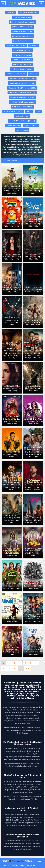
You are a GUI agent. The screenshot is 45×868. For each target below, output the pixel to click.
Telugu (29, 111)
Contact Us (31, 865)
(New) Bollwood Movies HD (22, 36)
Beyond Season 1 (31, 126)
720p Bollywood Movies (22, 17)
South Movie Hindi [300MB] (22, 107)
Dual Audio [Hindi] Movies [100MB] (22, 83)
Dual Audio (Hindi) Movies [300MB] (22, 78)
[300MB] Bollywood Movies (22, 27)
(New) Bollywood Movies (22, 41)
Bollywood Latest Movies (16, 46)
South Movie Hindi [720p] (13, 111)
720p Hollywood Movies (22, 55)
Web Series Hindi (22, 116)
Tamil (39, 111)
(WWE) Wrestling (13, 126)
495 (28, 669)
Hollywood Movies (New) (22, 64)
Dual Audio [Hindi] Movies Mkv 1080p (22, 88)
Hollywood (34, 46)
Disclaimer (15, 865)
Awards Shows (22, 130)
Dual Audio (34, 74)
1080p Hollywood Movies (22, 50)
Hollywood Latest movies (16, 74)
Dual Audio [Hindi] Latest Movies (22, 102)
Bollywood (11, 13)
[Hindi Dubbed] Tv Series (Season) (22, 121)
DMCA (23, 865)
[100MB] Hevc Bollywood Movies (22, 22)
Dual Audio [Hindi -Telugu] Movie (22, 97)
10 (15, 669)
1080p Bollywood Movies (28, 13)
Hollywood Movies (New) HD (22, 69)
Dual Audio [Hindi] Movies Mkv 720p (22, 93)
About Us (6, 865)
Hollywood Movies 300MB (22, 60)
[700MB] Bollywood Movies (22, 31)
